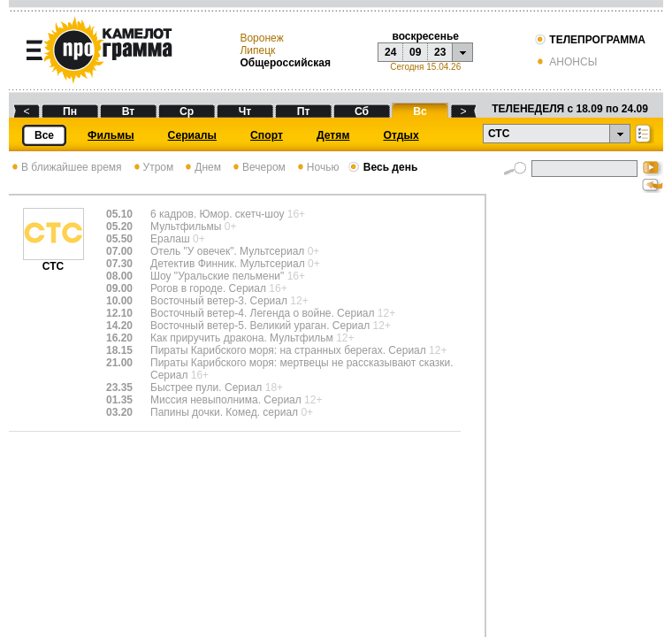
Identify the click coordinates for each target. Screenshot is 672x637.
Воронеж (261, 38)
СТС (53, 261)
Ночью (317, 167)
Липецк (257, 50)
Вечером (258, 167)
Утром (153, 167)
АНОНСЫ (565, 62)
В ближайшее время (65, 167)
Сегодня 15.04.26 (425, 67)
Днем (202, 167)
